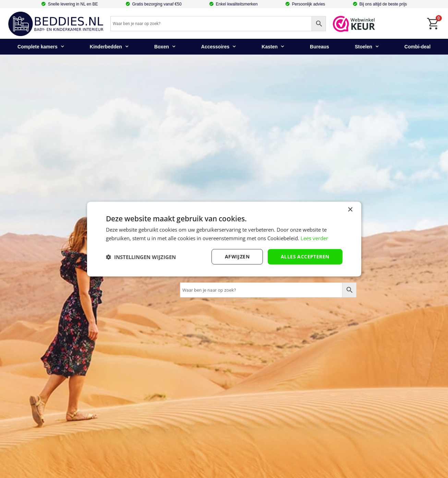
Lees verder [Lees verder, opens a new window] (314, 238)
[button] (141, 257)
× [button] (350, 209)
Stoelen (367, 47)
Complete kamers (41, 47)
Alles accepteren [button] (305, 257)
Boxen (165, 47)
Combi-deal (417, 47)
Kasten (273, 47)
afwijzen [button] (237, 257)
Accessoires (219, 47)
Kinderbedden (109, 47)
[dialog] (224, 239)
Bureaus (319, 47)
